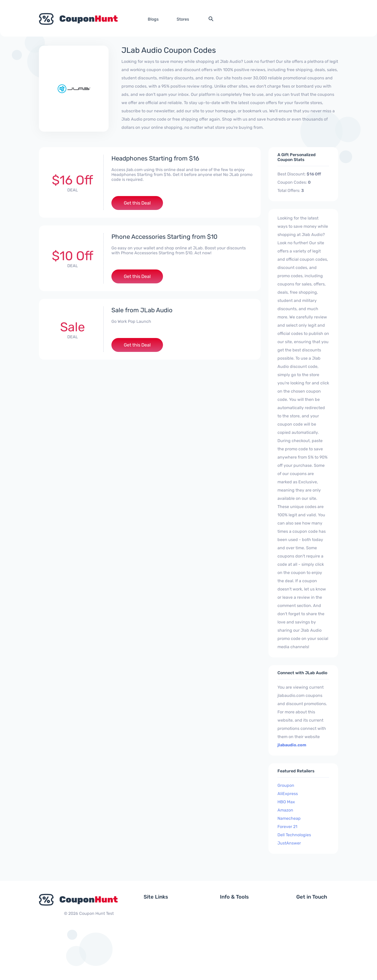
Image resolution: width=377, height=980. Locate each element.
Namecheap (289, 818)
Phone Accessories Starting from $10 (164, 237)
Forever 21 (287, 827)
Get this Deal (137, 203)
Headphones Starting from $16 (155, 158)
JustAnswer (289, 843)
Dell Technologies (294, 835)
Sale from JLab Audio (142, 310)
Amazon (285, 810)
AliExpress (288, 794)
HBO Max (286, 802)
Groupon (286, 785)
